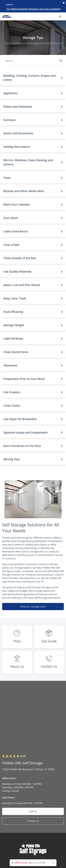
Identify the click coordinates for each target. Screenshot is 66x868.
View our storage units (33, 607)
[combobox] (33, 863)
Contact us (33, 821)
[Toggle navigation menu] (61, 16)
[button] (33, 78)
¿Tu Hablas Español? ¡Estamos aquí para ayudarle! (33, 9)
